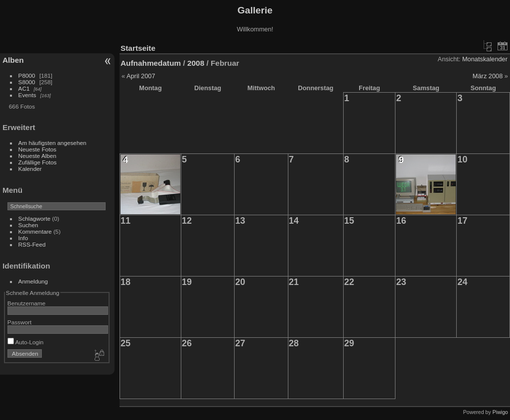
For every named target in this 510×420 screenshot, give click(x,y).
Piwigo (500, 412)
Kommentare (35, 231)
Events (27, 95)
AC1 (24, 88)
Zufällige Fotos (38, 162)
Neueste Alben (38, 156)
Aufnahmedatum (151, 63)
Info (23, 238)
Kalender (30, 169)
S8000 (27, 82)
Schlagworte (35, 218)
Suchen (28, 225)
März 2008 (488, 76)
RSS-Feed (32, 244)
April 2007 (141, 76)
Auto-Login (26, 342)
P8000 (27, 75)
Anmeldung (33, 281)
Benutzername (27, 303)
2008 (196, 63)
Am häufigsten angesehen (53, 143)
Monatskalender (485, 59)
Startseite (138, 48)
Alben (13, 60)
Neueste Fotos (38, 149)
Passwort (19, 322)
